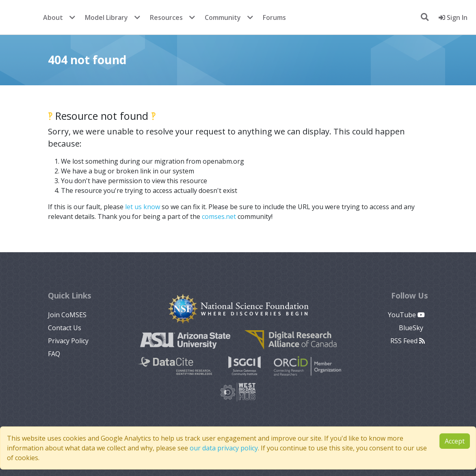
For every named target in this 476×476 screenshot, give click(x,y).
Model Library (106, 17)
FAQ (54, 354)
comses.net (219, 216)
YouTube (406, 315)
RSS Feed (408, 341)
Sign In (453, 17)
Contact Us (65, 328)
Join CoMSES (67, 315)
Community (223, 17)
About (53, 17)
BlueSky (412, 328)
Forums (274, 17)
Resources (166, 17)
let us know (143, 207)
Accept (455, 441)
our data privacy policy (224, 448)
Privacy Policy (68, 341)
